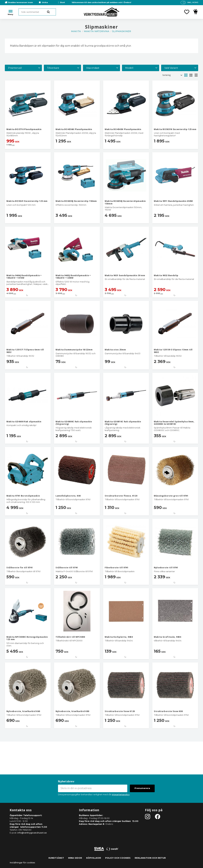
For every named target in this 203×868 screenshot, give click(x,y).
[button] (187, 12)
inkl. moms (193, 2)
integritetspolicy (121, 795)
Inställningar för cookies (22, 863)
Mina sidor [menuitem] (75, 858)
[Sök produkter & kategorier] (37, 12)
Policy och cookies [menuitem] (118, 858)
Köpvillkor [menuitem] (94, 858)
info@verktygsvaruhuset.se (32, 833)
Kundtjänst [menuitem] (56, 858)
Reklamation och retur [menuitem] (150, 858)
